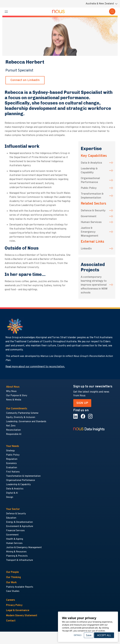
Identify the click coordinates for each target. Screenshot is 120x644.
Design (10, 497)
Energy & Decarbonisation (19, 522)
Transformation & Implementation (92, 196)
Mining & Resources (16, 552)
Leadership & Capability (89, 170)
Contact (11, 621)
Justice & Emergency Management (90, 232)
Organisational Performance (90, 180)
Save (89, 635)
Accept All (104, 635)
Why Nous (11, 391)
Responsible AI (14, 434)
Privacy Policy (14, 605)
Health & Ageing (15, 539)
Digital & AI (12, 493)
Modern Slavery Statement (22, 616)
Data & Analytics (91, 163)
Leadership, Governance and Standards (26, 422)
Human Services (91, 222)
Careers (11, 600)
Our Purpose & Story (17, 396)
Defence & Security (93, 210)
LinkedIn (86, 248)
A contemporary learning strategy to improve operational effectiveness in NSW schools (94, 285)
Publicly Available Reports (20, 587)
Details (78, 635)
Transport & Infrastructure (20, 560)
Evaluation (12, 468)
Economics (11, 463)
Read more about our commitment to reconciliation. (35, 367)
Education (11, 518)
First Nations (13, 472)
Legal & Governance (18, 610)
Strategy (10, 451)
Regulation (12, 459)
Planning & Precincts (17, 556)
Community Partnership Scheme (22, 413)
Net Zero (11, 426)
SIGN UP (82, 403)
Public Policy (89, 188)
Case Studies (13, 591)
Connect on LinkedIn (25, 80)
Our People (12, 572)
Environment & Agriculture (20, 526)
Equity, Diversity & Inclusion (21, 417)
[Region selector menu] (102, 4)
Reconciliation (13, 430)
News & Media (14, 400)
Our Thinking (13, 577)
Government (89, 216)
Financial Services (15, 531)
